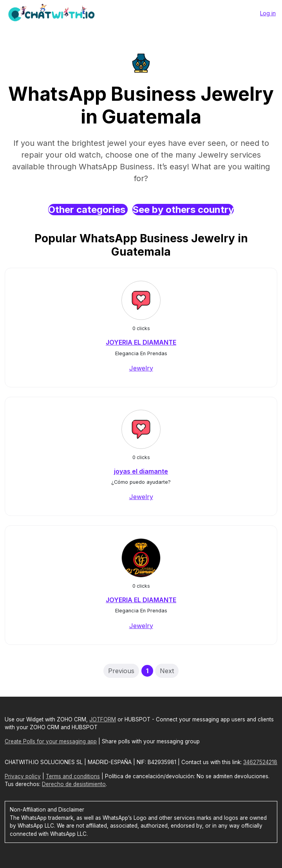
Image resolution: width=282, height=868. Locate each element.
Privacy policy (23, 776)
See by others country (183, 210)
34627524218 (260, 762)
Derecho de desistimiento (74, 784)
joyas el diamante (141, 471)
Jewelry (141, 368)
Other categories (88, 210)
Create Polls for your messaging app (51, 741)
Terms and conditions (73, 776)
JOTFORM (103, 719)
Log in (268, 13)
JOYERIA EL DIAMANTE (141, 342)
